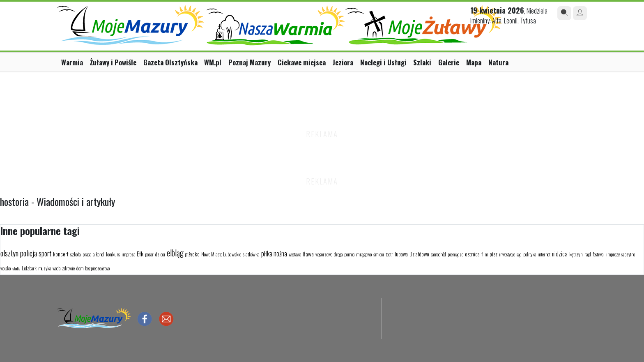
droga (338, 254)
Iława (308, 254)
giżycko (192, 254)
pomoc (349, 254)
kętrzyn (576, 254)
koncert (61, 254)
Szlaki (422, 62)
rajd (588, 254)
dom (80, 268)
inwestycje (507, 254)
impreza (128, 254)
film (485, 254)
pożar (149, 254)
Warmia (72, 62)
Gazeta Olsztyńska (170, 62)
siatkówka (251, 254)
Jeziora (343, 62)
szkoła (76, 254)
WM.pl (213, 62)
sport (45, 253)
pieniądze (455, 254)
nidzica (560, 254)
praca (87, 254)
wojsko (6, 268)
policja (29, 253)
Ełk (140, 254)
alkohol (99, 254)
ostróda (472, 254)
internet (544, 254)
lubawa (401, 254)
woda (56, 268)
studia (16, 269)
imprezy (613, 254)
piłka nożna (274, 254)
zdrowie (68, 268)
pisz (493, 254)
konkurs (113, 254)
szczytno (628, 254)
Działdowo (419, 254)
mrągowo (364, 254)
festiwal (599, 254)
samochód (438, 254)
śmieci (379, 254)
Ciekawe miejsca (302, 62)
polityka (530, 254)
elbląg (175, 253)
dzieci (160, 254)
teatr (389, 254)
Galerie (449, 62)
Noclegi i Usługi (383, 62)
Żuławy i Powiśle (113, 62)
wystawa (295, 254)
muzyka (45, 268)
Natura (498, 62)
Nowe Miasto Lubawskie (221, 254)
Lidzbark (29, 268)
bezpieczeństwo (97, 268)
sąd (519, 254)
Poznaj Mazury (250, 62)
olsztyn (9, 253)
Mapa (474, 62)
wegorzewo (324, 254)
